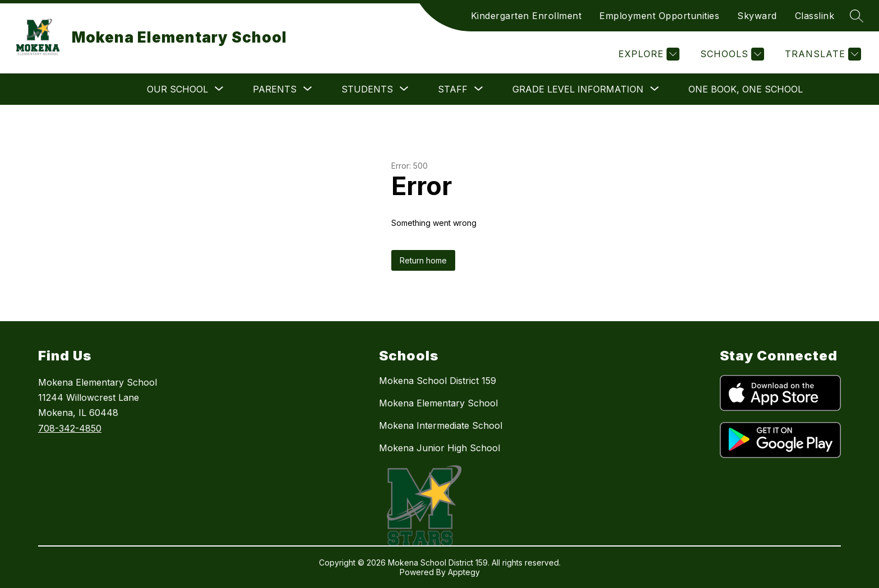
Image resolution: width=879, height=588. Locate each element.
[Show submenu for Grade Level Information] (578, 89)
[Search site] (857, 16)
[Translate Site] (822, 54)
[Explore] (647, 54)
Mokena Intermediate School (441, 425)
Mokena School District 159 (438, 381)
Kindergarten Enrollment (526, 16)
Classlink (815, 16)
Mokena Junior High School (439, 448)
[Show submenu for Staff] (453, 89)
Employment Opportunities (659, 16)
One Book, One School (746, 89)
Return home (423, 260)
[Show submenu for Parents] (275, 89)
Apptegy (464, 572)
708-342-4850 (70, 428)
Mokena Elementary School (438, 403)
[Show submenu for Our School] (177, 89)
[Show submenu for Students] (367, 89)
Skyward (757, 16)
